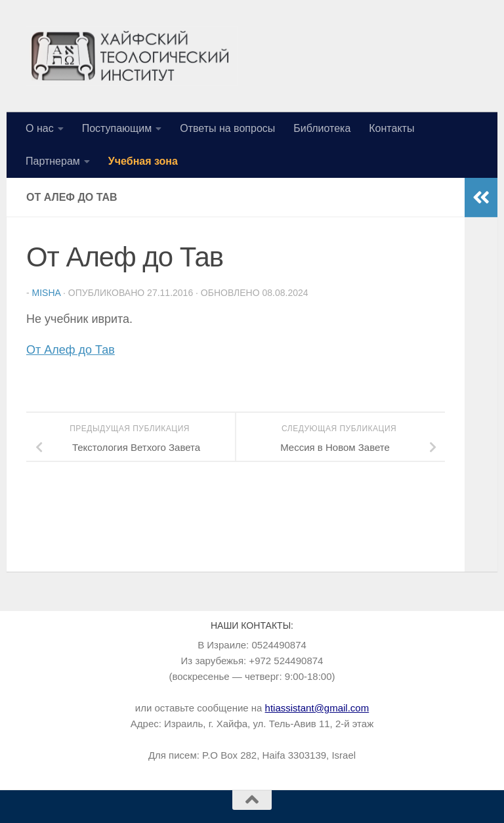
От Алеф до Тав (71, 350)
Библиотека (322, 128)
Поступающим (117, 128)
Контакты (391, 128)
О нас (40, 128)
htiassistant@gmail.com (317, 708)
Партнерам (53, 161)
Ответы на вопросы (227, 128)
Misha (47, 293)
